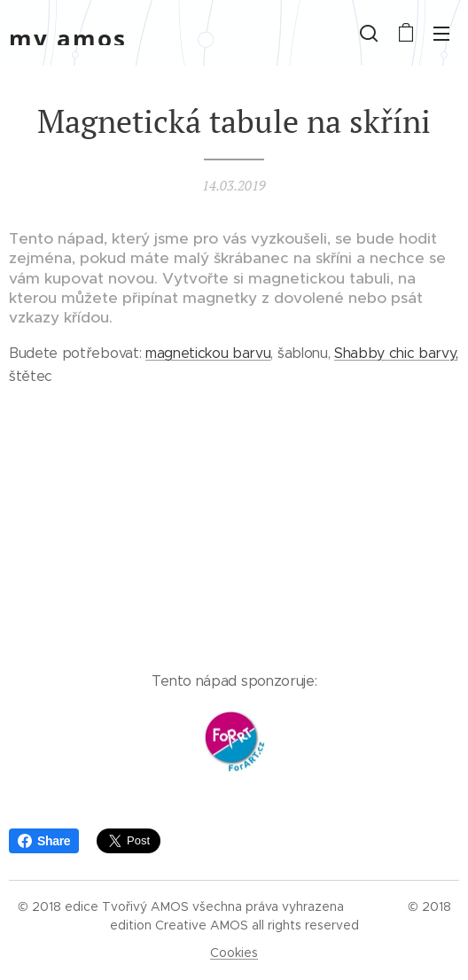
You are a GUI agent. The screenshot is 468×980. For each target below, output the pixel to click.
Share (44, 841)
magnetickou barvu (208, 353)
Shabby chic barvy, (396, 353)
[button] (369, 33)
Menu (441, 34)
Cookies (234, 953)
